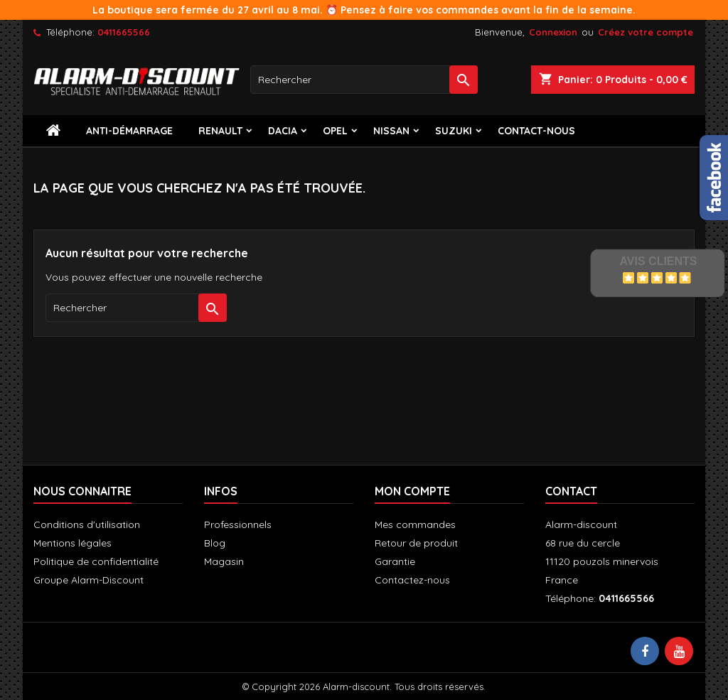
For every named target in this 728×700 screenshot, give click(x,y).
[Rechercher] (364, 80)
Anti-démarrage (129, 131)
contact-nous (536, 131)
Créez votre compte (646, 32)
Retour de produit (416, 543)
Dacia (283, 131)
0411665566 (124, 32)
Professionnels (238, 524)
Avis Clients (658, 261)
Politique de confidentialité (96, 561)
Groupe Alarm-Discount (89, 580)
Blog (215, 543)
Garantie (395, 561)
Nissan (391, 131)
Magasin (224, 561)
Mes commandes (415, 524)
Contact (571, 491)
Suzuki (454, 131)
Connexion (553, 32)
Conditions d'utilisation (87, 524)
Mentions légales (73, 543)
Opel (335, 131)
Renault (220, 131)
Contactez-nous (412, 580)
